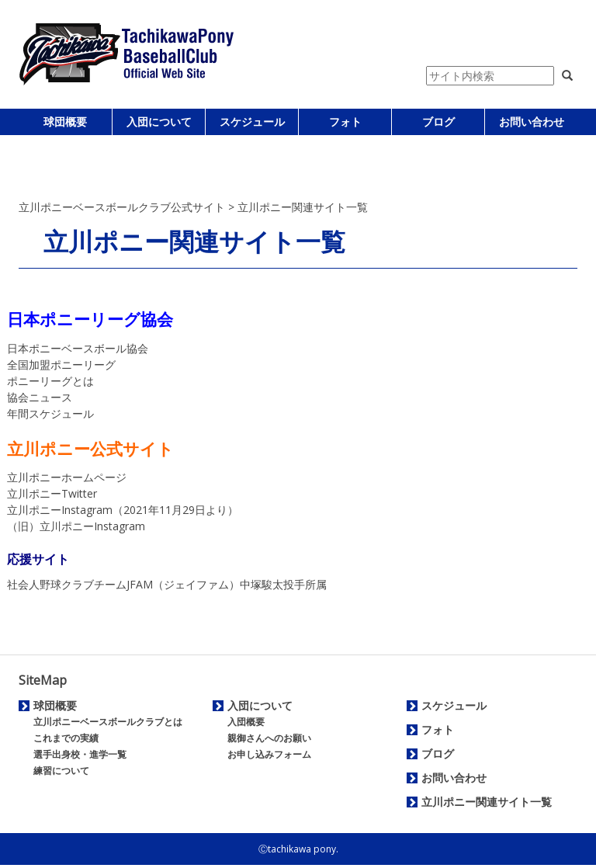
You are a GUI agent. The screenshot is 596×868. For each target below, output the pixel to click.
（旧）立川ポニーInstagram (76, 526)
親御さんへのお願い (269, 738)
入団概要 (246, 722)
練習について (61, 771)
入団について (159, 122)
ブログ (438, 122)
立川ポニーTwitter (52, 493)
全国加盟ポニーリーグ (61, 365)
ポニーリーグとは (50, 381)
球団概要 (65, 122)
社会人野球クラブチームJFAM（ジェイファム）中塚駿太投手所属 (167, 584)
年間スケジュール (50, 413)
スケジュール (252, 122)
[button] (567, 76)
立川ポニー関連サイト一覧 (487, 802)
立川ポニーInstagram (60, 510)
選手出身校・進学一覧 (80, 754)
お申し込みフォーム (269, 754)
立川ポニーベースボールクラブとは (108, 722)
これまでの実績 (66, 738)
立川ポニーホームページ (67, 477)
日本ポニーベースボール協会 (78, 348)
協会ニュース (40, 397)
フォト (345, 122)
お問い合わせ (532, 122)
